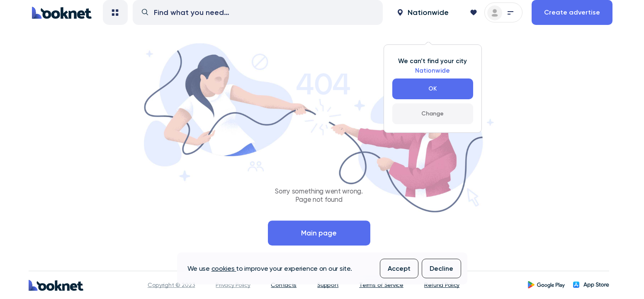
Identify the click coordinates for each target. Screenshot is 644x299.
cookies (224, 268)
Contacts (284, 285)
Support (328, 285)
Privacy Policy (233, 285)
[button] (423, 24)
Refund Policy (442, 285)
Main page (319, 233)
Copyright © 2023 (171, 285)
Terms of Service (381, 285)
